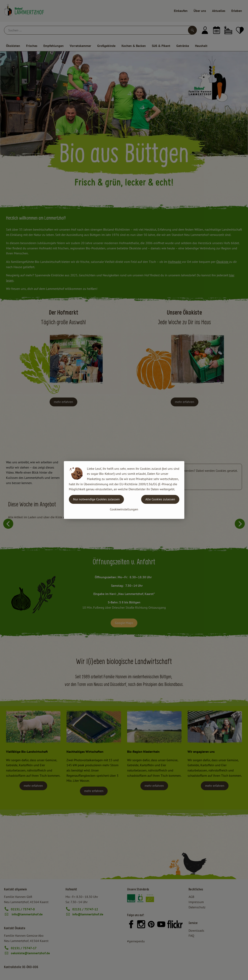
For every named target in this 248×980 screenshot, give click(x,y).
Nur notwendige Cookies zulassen (96, 499)
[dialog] (124, 490)
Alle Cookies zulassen (160, 499)
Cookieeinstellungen (124, 509)
